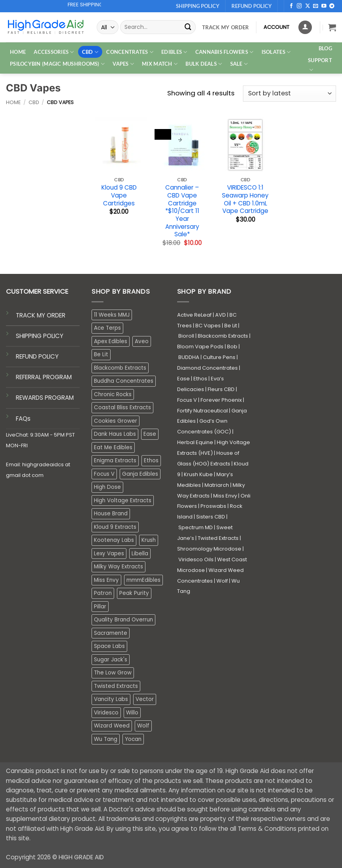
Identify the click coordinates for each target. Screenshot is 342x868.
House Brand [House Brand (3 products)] (111, 514)
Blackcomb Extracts (223, 336)
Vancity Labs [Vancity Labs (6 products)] (111, 699)
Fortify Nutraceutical (203, 411)
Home (13, 102)
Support (320, 65)
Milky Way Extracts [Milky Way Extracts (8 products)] (118, 567)
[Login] (305, 27)
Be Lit (231, 326)
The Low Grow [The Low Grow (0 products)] (113, 673)
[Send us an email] (316, 6)
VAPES (123, 64)
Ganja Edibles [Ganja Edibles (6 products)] (140, 474)
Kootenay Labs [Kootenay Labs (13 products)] (114, 540)
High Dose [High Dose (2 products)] (107, 487)
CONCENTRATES (130, 52)
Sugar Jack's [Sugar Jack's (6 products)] (111, 660)
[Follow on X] (308, 6)
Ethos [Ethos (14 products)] (151, 461)
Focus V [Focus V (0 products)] (104, 474)
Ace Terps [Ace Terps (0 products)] (107, 328)
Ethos (200, 379)
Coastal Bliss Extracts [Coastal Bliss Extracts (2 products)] (122, 407)
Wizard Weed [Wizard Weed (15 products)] (112, 726)
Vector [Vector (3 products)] (145, 699)
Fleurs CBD (221, 389)
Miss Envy (225, 496)
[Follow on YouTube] (324, 6)
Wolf (222, 581)
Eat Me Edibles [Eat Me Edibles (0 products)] (113, 447)
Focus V (187, 400)
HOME (18, 52)
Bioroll (186, 336)
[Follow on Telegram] (332, 6)
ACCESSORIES (54, 52)
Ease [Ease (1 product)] (150, 434)
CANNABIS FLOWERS (224, 52)
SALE (239, 64)
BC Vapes (208, 326)
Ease (183, 379)
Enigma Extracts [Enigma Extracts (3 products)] (115, 461)
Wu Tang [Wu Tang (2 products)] (106, 739)
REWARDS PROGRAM (45, 398)
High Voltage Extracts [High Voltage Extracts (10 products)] (123, 500)
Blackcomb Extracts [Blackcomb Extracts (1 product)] (120, 368)
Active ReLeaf (194, 315)
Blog (325, 48)
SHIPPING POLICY (40, 336)
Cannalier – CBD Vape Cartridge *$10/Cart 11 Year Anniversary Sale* (182, 211)
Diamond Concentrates (207, 368)
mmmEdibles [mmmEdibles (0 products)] (143, 580)
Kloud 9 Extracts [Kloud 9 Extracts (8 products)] (115, 527)
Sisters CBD (211, 517)
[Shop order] (289, 94)
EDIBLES (174, 52)
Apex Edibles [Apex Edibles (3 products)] (111, 341)
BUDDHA (189, 357)
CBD (90, 52)
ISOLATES (276, 52)
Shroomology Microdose (209, 549)
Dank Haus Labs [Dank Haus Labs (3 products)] (115, 434)
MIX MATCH (160, 64)
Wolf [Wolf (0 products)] (143, 726)
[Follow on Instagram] (299, 6)
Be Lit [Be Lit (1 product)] (101, 354)
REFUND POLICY (37, 356)
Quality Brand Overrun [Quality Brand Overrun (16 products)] (123, 620)
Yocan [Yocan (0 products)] (133, 739)
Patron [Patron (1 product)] (103, 593)
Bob (232, 347)
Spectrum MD (196, 527)
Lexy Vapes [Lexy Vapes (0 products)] (109, 554)
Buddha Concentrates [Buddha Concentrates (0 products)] (124, 381)
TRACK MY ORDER (41, 315)
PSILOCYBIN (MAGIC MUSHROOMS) (57, 64)
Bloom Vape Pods (200, 347)
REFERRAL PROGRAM (44, 377)
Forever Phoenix (221, 400)
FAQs (23, 419)
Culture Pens (219, 357)
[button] (332, 27)
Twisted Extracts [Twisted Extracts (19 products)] (116, 686)
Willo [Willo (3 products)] (132, 713)
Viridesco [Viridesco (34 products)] (106, 713)
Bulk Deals (204, 64)
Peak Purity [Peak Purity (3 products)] (134, 593)
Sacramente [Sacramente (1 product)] (111, 633)
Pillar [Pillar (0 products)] (100, 607)
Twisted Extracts (218, 538)
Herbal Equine (195, 442)
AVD (221, 315)
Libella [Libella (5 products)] (140, 554)
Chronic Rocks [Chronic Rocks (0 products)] (113, 394)
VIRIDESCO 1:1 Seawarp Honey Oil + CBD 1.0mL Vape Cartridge (245, 199)
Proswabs (213, 506)
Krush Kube (198, 474)
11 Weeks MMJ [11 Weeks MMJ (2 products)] (112, 315)
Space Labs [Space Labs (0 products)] (109, 646)
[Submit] (188, 27)
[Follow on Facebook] (291, 6)
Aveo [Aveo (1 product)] (142, 341)
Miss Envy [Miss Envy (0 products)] (106, 580)
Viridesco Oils (196, 559)
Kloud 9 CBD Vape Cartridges (119, 195)
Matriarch (217, 485)
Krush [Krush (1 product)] (149, 540)
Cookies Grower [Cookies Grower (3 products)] (116, 421)
